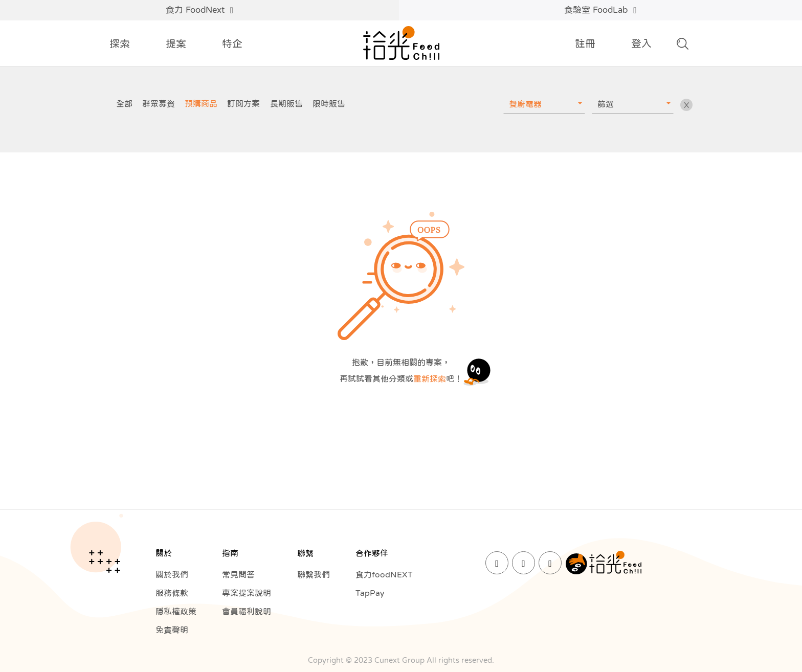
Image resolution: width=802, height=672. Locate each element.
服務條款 (172, 593)
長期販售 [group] (286, 103)
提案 (176, 43)
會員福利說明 (247, 611)
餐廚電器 (525, 104)
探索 (120, 43)
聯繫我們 (314, 574)
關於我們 (172, 574)
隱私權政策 (176, 611)
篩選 (606, 104)
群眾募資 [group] (159, 103)
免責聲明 (172, 630)
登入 (641, 43)
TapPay (370, 593)
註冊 (585, 43)
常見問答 (238, 574)
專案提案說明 (247, 593)
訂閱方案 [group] (243, 103)
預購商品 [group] (201, 103)
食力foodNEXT (384, 574)
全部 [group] (124, 103)
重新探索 (430, 378)
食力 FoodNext (199, 10)
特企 (232, 43)
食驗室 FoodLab (600, 10)
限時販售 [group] (329, 103)
